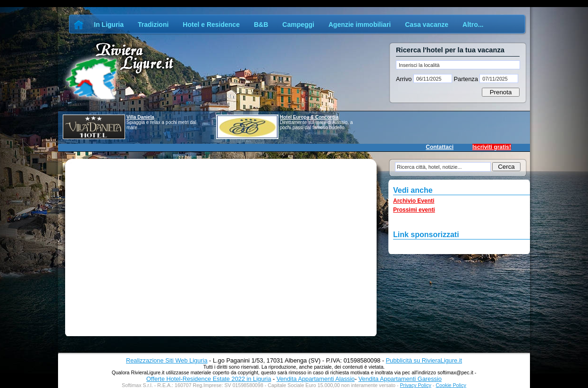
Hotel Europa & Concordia (309, 117)
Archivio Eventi (414, 201)
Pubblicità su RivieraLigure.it (424, 360)
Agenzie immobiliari (360, 25)
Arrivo (405, 79)
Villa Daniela (140, 117)
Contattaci (440, 147)
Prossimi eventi (414, 210)
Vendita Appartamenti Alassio (316, 379)
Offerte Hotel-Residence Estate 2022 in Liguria (209, 379)
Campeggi (298, 25)
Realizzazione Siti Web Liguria (167, 360)
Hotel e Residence (211, 25)
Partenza (466, 79)
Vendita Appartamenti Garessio (400, 379)
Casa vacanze (427, 25)
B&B (261, 25)
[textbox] (458, 65)
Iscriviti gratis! (492, 147)
